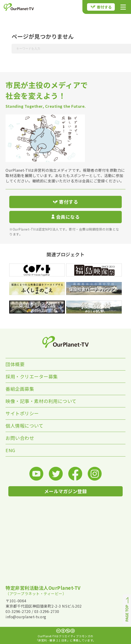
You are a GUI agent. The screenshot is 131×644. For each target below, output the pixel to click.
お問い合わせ (20, 438)
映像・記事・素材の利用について (41, 401)
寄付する (101, 7)
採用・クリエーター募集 (32, 376)
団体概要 (15, 364)
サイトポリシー (22, 413)
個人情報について (24, 426)
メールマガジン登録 (66, 491)
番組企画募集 (20, 389)
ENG (10, 450)
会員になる (65, 217)
